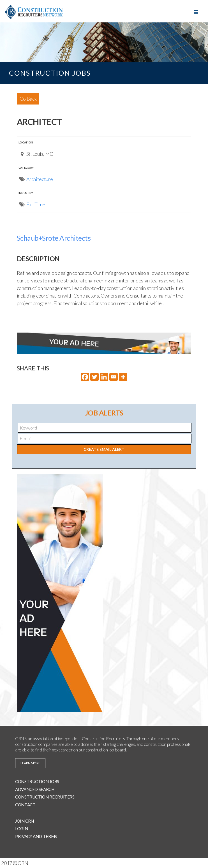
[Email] (114, 377)
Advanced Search (35, 789)
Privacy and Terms (36, 836)
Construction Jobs (37, 781)
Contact (25, 805)
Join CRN (25, 821)
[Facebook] (85, 377)
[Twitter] (94, 377)
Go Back (28, 99)
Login (21, 828)
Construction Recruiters (45, 797)
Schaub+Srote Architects (54, 238)
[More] (123, 377)
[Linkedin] (104, 377)
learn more (30, 763)
